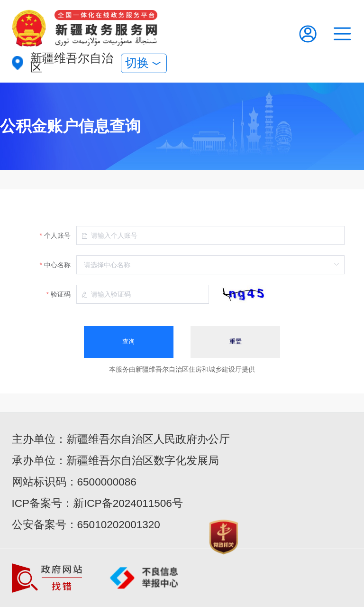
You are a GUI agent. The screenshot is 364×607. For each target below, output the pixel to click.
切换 (144, 63)
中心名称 (57, 265)
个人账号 (57, 235)
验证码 (61, 294)
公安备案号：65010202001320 (86, 525)
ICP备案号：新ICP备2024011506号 (97, 503)
